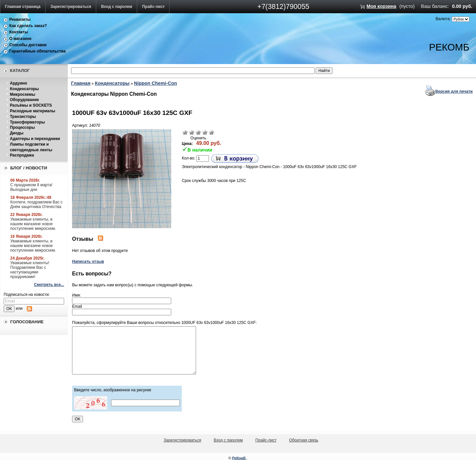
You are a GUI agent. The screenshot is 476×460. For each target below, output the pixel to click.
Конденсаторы (24, 89)
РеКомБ (239, 458)
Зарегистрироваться (71, 7)
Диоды (17, 133)
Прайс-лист (153, 7)
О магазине (20, 39)
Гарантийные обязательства (38, 51)
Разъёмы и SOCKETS (31, 105)
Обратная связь (303, 440)
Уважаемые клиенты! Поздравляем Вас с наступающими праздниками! (30, 270)
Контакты (19, 32)
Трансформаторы (27, 122)
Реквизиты (20, 19)
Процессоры (22, 127)
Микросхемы (22, 94)
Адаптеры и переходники (35, 139)
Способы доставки (28, 45)
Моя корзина (381, 6)
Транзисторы (23, 117)
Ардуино (19, 83)
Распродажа (22, 155)
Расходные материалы (33, 111)
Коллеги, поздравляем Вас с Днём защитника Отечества (36, 204)
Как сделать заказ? (28, 26)
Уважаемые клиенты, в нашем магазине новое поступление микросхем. (33, 224)
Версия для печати (454, 91)
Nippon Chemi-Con (155, 83)
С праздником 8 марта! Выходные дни (31, 187)
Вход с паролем (117, 7)
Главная (81, 83)
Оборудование (24, 100)
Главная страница (23, 7)
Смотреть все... (49, 285)
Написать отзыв (88, 262)
